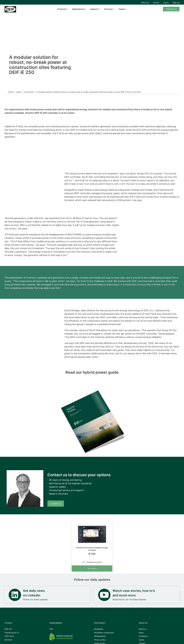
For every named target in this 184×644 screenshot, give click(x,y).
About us (145, 2)
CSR (51, 629)
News (141, 633)
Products (62, 9)
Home (11, 92)
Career (156, 2)
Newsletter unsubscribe (104, 633)
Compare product (92, 562)
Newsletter (99, 629)
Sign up (176, 2)
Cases (122, 9)
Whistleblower (100, 636)
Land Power (29, 92)
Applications (78, 9)
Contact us (171, 9)
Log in (166, 2)
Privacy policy (100, 640)
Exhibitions (143, 636)
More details (92, 568)
